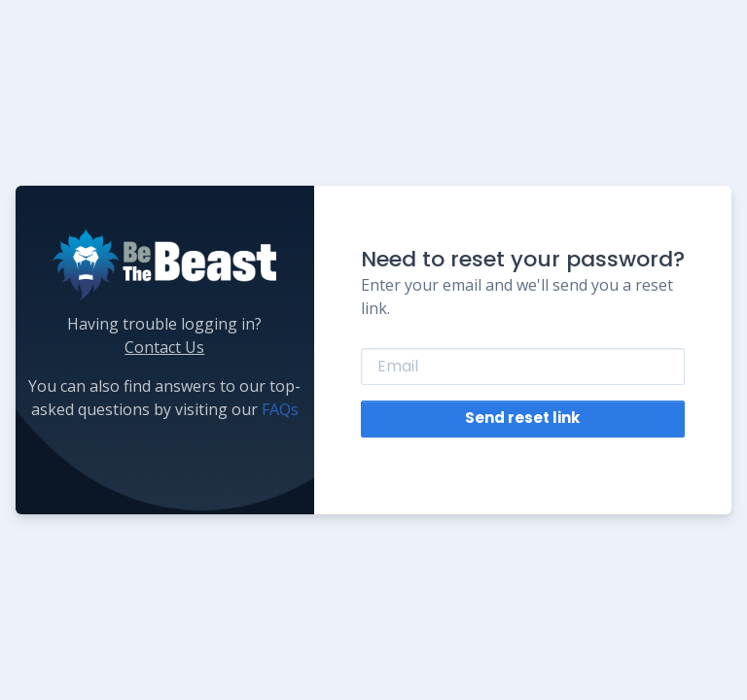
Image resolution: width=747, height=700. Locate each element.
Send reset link (522, 418)
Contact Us (164, 347)
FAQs (280, 409)
